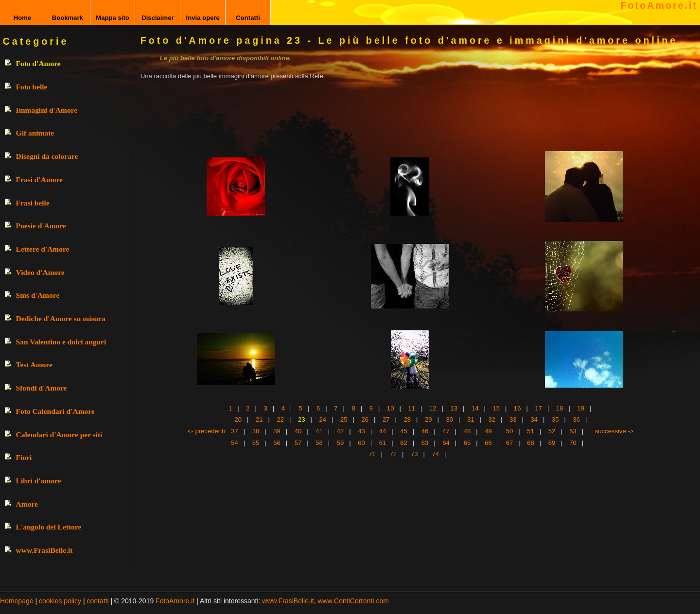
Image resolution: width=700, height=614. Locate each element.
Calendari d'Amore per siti (59, 435)
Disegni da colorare (47, 156)
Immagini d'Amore (47, 110)
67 (510, 443)
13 (454, 408)
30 (450, 419)
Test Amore (34, 365)
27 (386, 419)
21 (259, 419)
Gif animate (35, 133)
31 (471, 419)
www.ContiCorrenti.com (353, 601)
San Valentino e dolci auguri (61, 342)
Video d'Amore (40, 272)
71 (372, 454)
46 (425, 431)
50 (510, 431)
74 (435, 454)
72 (393, 454)
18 (560, 408)
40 (298, 431)
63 (425, 443)
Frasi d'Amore (39, 179)
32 (492, 419)
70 (573, 443)
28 (408, 419)
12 (433, 408)
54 (235, 443)
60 (361, 443)
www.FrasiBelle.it (44, 550)
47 (446, 431)
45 (404, 431)
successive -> (614, 431)
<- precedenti (206, 431)
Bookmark (68, 18)
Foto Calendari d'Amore (55, 411)
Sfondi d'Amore (42, 388)
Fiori (24, 457)
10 (391, 408)
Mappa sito (112, 18)
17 (538, 408)
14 (475, 408)
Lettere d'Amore (43, 249)
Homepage (17, 601)
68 (531, 443)
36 (577, 419)
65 (467, 443)
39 (277, 431)
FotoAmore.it (659, 5)
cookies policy (60, 601)
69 (552, 443)
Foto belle (32, 87)
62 (404, 443)
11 (411, 408)
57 (298, 443)
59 (341, 443)
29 (429, 419)
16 (517, 408)
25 (344, 419)
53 (573, 431)
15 (496, 408)
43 (361, 431)
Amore (27, 504)
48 (467, 431)
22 (281, 419)
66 (488, 443)
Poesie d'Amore (41, 226)
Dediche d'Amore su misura (61, 318)
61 (383, 443)
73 (414, 454)
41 (319, 431)
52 (552, 431)
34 (534, 419)
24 (323, 419)
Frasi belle (33, 203)
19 (581, 408)
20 (238, 419)
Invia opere (203, 18)
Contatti (248, 18)
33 (513, 419)
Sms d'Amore (38, 295)
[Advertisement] (398, 110)
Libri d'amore (39, 481)
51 (531, 431)
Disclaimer (157, 18)
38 (256, 431)
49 (488, 431)
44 (383, 431)
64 (446, 443)
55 (256, 443)
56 (277, 443)
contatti (98, 601)
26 (365, 419)
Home (22, 18)
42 (341, 431)
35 (555, 419)
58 (319, 443)
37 (235, 431)
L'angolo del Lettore (49, 527)
